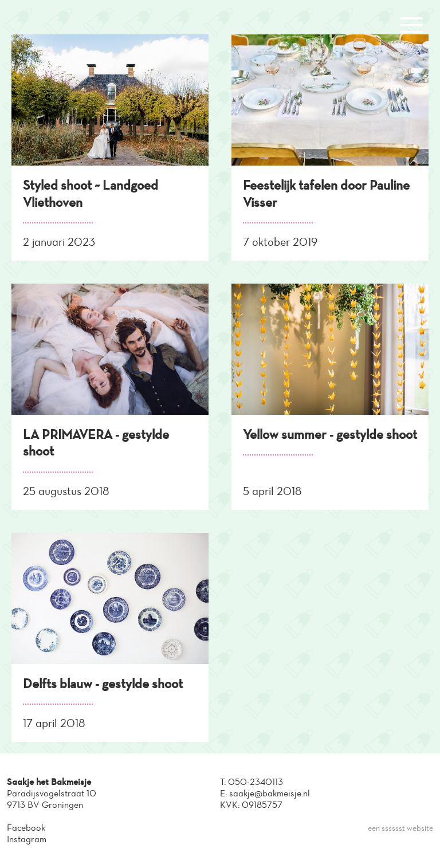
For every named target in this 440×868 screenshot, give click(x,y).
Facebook (26, 828)
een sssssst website (400, 828)
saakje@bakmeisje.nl (270, 793)
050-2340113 (256, 782)
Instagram (27, 839)
